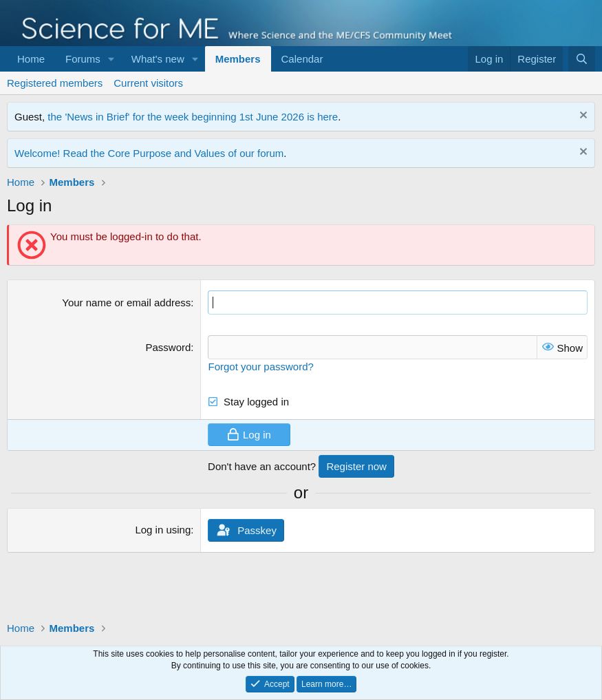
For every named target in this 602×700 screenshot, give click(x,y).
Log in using (163, 530)
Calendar (302, 59)
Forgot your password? (260, 367)
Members (238, 59)
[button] (111, 59)
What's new (158, 59)
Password (168, 347)
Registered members (55, 83)
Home (31, 59)
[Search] (582, 59)
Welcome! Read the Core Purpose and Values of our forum (149, 153)
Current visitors (148, 83)
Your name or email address (126, 303)
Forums (83, 59)
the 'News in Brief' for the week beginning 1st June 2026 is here (193, 117)
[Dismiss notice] (582, 117)
